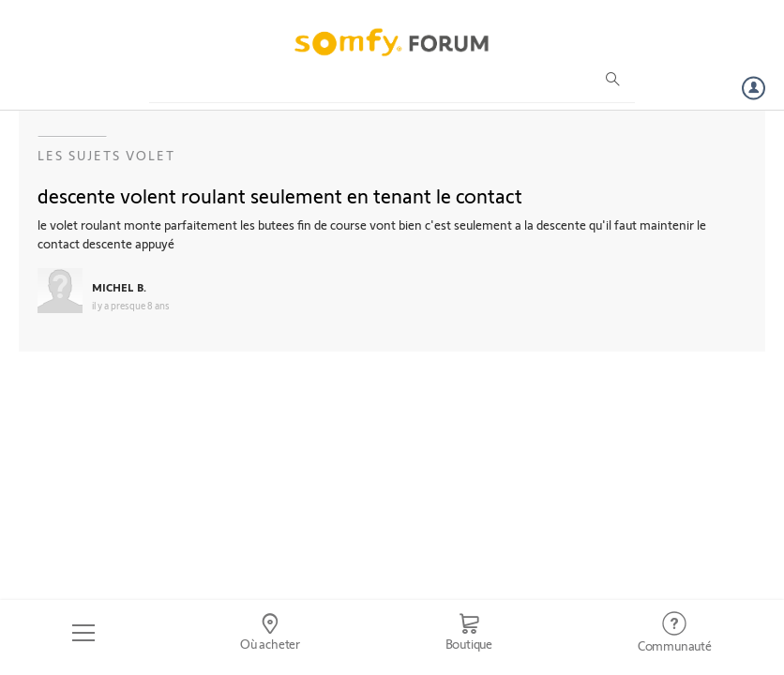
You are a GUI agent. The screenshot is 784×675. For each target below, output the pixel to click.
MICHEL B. (119, 287)
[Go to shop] (468, 633)
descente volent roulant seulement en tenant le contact (280, 195)
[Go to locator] (271, 633)
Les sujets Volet (106, 155)
